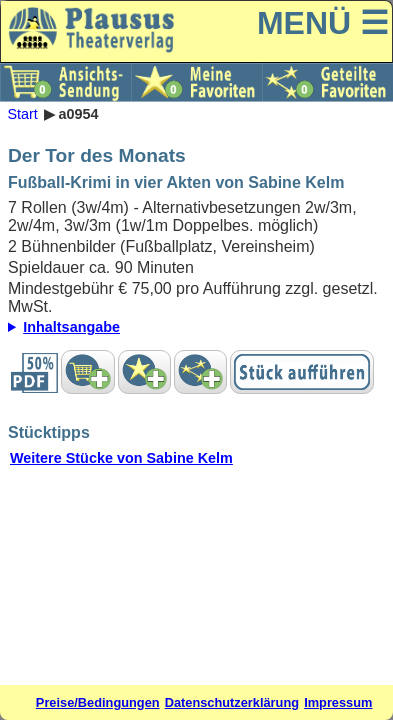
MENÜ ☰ (323, 23)
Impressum (338, 702)
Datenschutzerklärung (232, 702)
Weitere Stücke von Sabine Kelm (121, 458)
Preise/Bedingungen (98, 702)
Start (22, 114)
